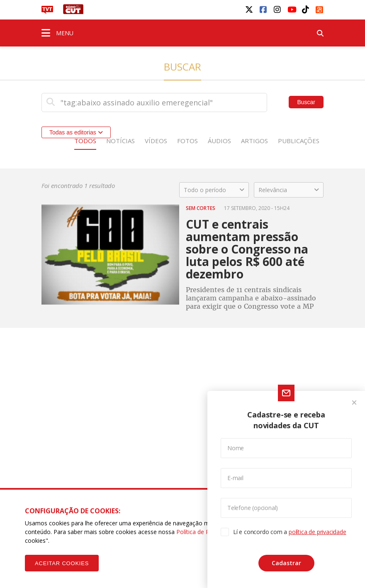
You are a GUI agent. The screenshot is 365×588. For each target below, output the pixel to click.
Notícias (120, 141)
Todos (85, 141)
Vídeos (156, 141)
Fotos (187, 141)
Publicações (299, 141)
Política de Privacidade (206, 532)
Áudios (219, 141)
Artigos (254, 141)
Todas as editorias (76, 132)
